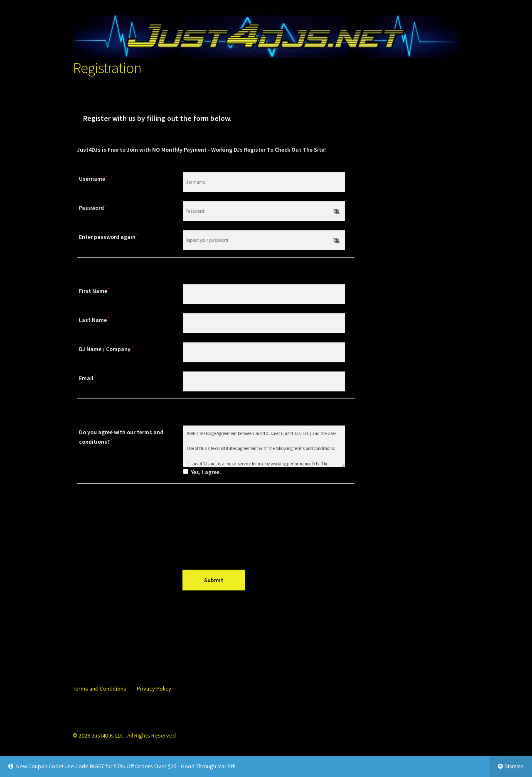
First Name (95, 291)
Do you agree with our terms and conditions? (121, 437)
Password (93, 208)
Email (88, 378)
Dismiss (514, 766)
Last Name (94, 320)
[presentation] (216, 526)
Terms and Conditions (100, 688)
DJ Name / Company (106, 349)
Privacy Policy (154, 688)
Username (94, 178)
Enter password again (109, 237)
